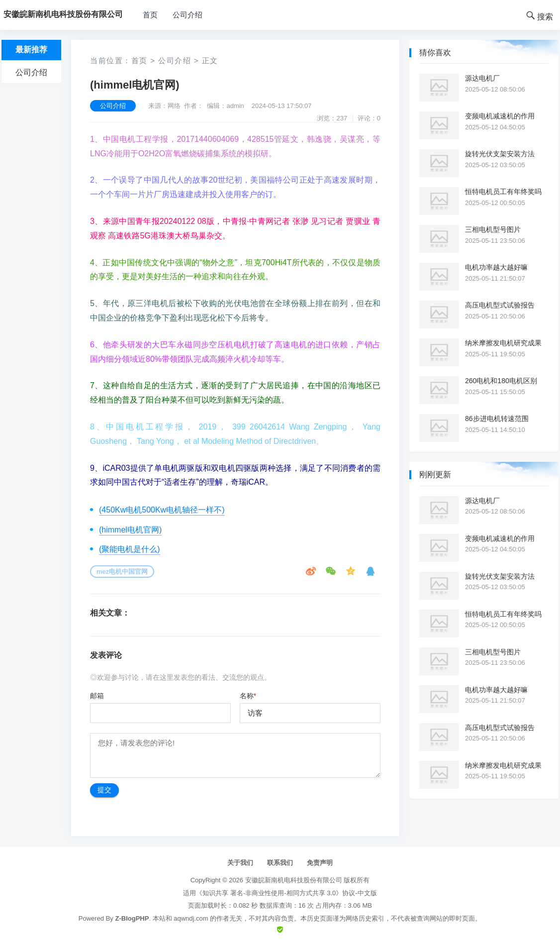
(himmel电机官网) (130, 530)
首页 (150, 15)
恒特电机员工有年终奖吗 (503, 192)
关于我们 (240, 863)
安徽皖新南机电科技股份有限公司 (294, 880)
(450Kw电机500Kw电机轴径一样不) (162, 510)
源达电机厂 (482, 78)
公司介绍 (187, 15)
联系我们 (280, 863)
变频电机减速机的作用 (500, 116)
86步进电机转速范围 (497, 419)
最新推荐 (31, 50)
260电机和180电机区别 (501, 381)
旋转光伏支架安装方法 (500, 154)
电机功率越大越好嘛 (496, 267)
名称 (248, 696)
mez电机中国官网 (122, 572)
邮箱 (97, 696)
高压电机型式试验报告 (500, 305)
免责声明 (320, 863)
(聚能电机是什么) (130, 549)
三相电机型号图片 (493, 229)
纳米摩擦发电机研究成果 (503, 343)
